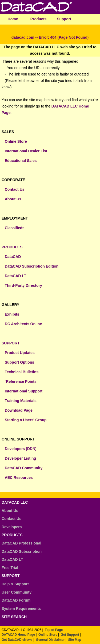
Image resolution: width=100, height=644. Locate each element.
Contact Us (15, 189)
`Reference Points (21, 381)
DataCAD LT (16, 276)
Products (39, 19)
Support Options (19, 362)
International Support (24, 391)
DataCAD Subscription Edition (32, 266)
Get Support (70, 635)
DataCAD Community (24, 468)
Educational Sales (21, 161)
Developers (12, 527)
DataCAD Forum (16, 600)
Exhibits (12, 314)
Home (13, 19)
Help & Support (15, 584)
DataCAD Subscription (22, 551)
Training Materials (21, 401)
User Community (17, 592)
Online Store (16, 141)
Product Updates (20, 353)
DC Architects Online (23, 324)
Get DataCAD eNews (17, 640)
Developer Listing (20, 458)
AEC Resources (19, 478)
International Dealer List (26, 151)
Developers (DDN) (21, 449)
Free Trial (10, 568)
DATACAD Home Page (18, 635)
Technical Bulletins (22, 372)
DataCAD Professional (21, 543)
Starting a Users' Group (26, 420)
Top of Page (54, 630)
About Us (13, 199)
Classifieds (15, 228)
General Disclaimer (50, 640)
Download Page (19, 410)
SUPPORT (11, 343)
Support (64, 19)
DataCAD (13, 257)
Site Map (75, 640)
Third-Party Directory (23, 285)
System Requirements (21, 609)
